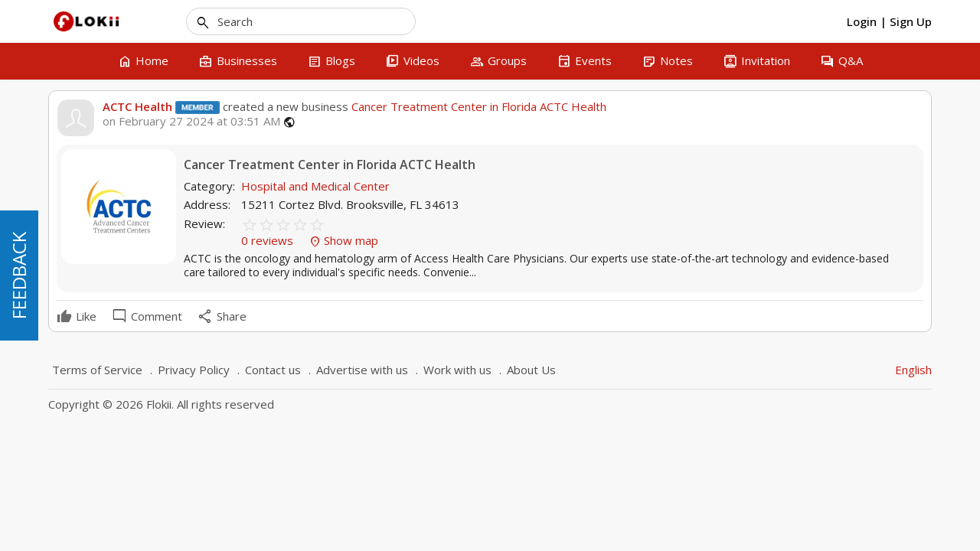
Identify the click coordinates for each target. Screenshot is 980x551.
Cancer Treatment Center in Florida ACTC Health (477, 106)
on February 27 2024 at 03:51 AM (191, 121)
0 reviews (269, 240)
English (913, 370)
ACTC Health (137, 106)
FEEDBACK (19, 275)
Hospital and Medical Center (315, 186)
